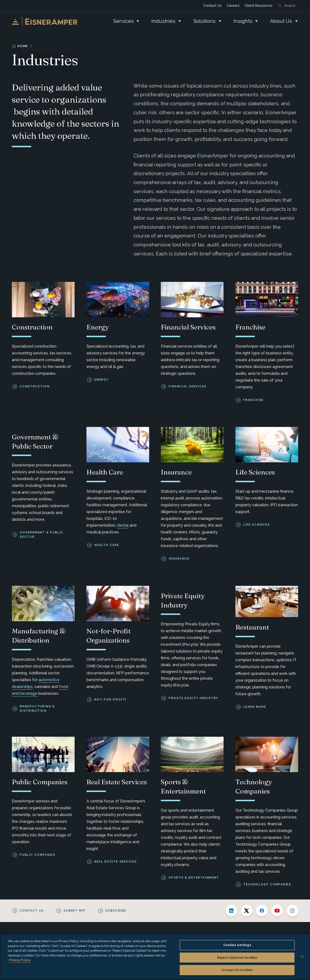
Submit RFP (75, 911)
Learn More (255, 707)
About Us (281, 21)
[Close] (302, 956)
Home (20, 46)
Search (287, 6)
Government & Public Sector (42, 535)
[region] (155, 957)
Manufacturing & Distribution (37, 709)
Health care (107, 545)
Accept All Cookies (237, 970)
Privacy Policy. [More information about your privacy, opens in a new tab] (20, 960)
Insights (243, 21)
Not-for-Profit (110, 700)
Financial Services (187, 386)
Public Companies (38, 855)
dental (123, 526)
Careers (233, 6)
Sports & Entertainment (194, 878)
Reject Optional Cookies (237, 958)
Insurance (179, 559)
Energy (101, 380)
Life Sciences (256, 525)
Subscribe (116, 911)
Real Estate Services (116, 862)
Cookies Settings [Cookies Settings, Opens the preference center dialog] (237, 945)
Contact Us (212, 6)
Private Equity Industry (193, 698)
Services (123, 21)
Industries (163, 21)
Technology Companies (267, 884)
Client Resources (259, 6)
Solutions (204, 21)
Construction (35, 386)
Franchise (253, 400)
